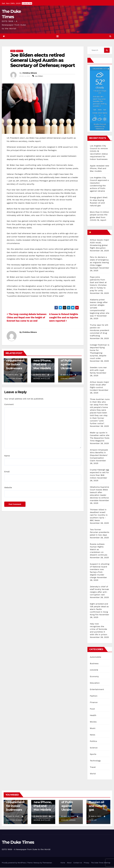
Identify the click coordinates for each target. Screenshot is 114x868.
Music (93, 728)
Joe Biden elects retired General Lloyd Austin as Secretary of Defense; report (43, 60)
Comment (9, 404)
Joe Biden (39, 76)
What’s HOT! (99, 232)
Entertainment (97, 689)
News (13, 51)
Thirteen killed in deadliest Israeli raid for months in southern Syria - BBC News (99, 515)
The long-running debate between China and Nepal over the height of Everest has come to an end (27, 317)
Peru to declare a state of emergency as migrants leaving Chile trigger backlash (99, 262)
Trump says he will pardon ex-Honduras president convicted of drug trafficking (99, 330)
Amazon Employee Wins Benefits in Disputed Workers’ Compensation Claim (99, 455)
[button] (110, 36)
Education (95, 683)
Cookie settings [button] (10, 863)
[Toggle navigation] (57, 36)
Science (94, 748)
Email (7, 472)
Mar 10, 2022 (14, 816)
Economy (94, 676)
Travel (93, 767)
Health (93, 715)
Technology (95, 761)
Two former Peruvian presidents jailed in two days (99, 532)
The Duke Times (18, 842)
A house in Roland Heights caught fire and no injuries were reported (64, 317)
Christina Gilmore (30, 73)
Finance (94, 702)
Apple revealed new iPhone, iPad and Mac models (42, 361)
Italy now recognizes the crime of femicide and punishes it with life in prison (99, 629)
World (93, 774)
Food (92, 709)
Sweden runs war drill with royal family (98, 370)
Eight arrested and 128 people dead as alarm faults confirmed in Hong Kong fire (99, 609)
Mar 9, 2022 (96, 816)
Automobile (95, 657)
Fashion (94, 696)
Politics (20, 51)
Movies (93, 722)
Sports (93, 754)
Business (94, 663)
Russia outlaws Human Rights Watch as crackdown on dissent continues (99, 549)
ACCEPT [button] (23, 863)
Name (7, 456)
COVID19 (94, 670)
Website (8, 487)
